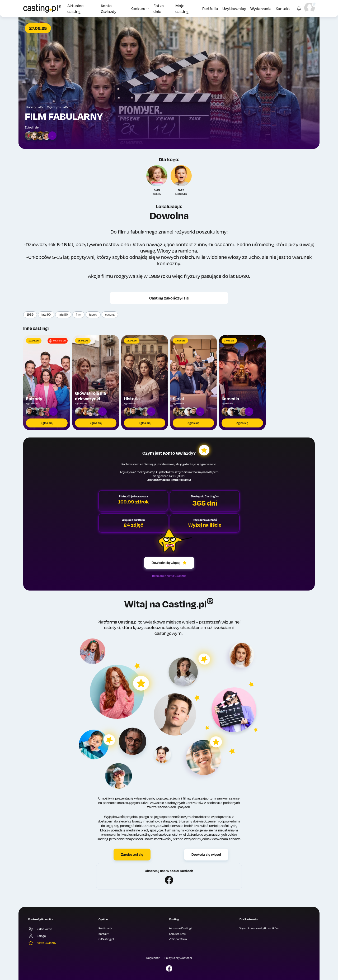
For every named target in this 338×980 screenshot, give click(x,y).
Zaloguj (37, 936)
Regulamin (153, 958)
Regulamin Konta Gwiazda (169, 576)
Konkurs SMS (178, 934)
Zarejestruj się (132, 854)
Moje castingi (182, 8)
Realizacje (105, 928)
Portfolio (210, 8)
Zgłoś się (47, 423)
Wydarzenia (261, 8)
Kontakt (283, 8)
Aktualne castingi (75, 8)
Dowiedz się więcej (169, 563)
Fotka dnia (159, 8)
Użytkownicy (234, 8)
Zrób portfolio (178, 939)
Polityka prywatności (178, 958)
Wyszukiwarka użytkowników (259, 928)
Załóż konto (40, 929)
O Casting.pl (106, 939)
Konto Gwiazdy (109, 8)
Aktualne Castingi (180, 928)
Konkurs (140, 8)
